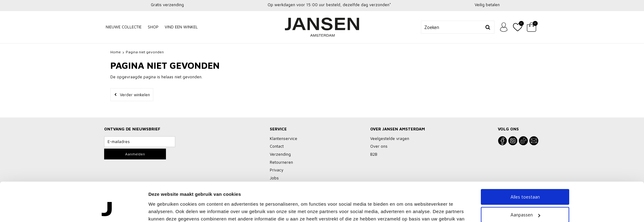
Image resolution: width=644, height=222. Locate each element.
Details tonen (163, 201)
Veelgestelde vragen (390, 138)
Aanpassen (525, 173)
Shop (153, 27)
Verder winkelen (135, 95)
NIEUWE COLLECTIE (124, 27)
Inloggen (504, 27)
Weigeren (525, 191)
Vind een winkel (181, 27)
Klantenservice (284, 138)
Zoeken (488, 27)
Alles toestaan (525, 155)
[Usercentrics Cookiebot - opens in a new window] (107, 201)
